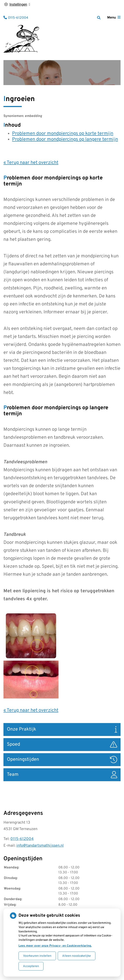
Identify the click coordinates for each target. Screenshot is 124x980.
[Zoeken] (99, 18)
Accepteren (31, 966)
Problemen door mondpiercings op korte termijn (63, 134)
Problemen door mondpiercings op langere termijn (65, 139)
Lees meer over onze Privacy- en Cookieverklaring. (55, 946)
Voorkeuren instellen (37, 956)
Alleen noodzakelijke (77, 956)
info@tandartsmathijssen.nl (40, 846)
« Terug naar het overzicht (31, 163)
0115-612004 (22, 839)
